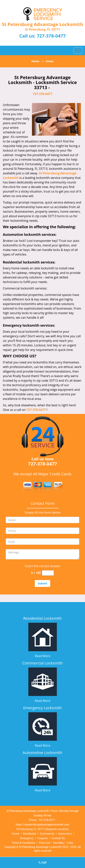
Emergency (27, 838)
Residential (30, 834)
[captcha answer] (48, 573)
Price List (44, 843)
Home (35, 61)
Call (42, 862)
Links (70, 843)
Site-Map (58, 843)
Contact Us (58, 838)
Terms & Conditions (23, 843)
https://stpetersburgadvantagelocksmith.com (43, 825)
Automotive (65, 834)
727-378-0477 (51, 36)
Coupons (43, 838)
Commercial (47, 834)
